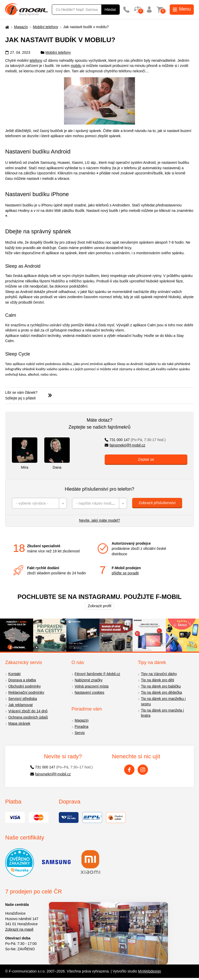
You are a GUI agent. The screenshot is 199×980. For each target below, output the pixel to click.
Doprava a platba (22, 680)
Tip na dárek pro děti (158, 680)
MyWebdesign (150, 971)
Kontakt (14, 674)
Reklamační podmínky (26, 692)
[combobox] (39, 503)
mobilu (76, 66)
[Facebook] (129, 770)
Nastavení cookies (89, 692)
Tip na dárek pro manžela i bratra (162, 713)
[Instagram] (143, 770)
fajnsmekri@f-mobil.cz (125, 445)
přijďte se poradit (125, 573)
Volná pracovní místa (92, 686)
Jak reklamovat (20, 705)
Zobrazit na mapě (19, 929)
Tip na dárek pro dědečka (161, 692)
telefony (36, 60)
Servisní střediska (23, 699)
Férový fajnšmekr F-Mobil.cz (97, 674)
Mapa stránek (19, 723)
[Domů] (6, 27)
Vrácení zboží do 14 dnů (28, 711)
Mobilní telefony (46, 27)
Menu (182, 9)
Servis (80, 733)
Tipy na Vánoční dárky (159, 674)
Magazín (21, 27)
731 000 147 (135, 440)
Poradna (81, 727)
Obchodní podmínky (24, 686)
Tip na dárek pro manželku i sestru (163, 701)
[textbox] (39, 503)
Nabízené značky (88, 680)
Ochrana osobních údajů (28, 717)
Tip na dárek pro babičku (161, 686)
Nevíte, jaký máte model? (99, 520)
